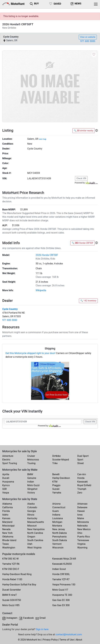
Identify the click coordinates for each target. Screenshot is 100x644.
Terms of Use (67, 640)
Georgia (31, 511)
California (7, 507)
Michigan (57, 522)
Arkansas (82, 504)
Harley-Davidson (61, 478)
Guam (56, 511)
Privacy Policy (50, 640)
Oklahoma (8, 537)
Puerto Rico (84, 537)
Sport (80, 460)
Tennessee (83, 540)
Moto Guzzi (33, 485)
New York (7, 533)
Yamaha (57, 493)
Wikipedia (41, 290)
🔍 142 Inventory (88, 301)
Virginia (81, 544)
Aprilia (6, 474)
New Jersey (59, 529)
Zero (80, 493)
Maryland (7, 522)
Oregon (31, 537)
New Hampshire (36, 529)
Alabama (7, 504)
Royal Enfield (84, 485)
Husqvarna (8, 482)
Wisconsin (58, 548)
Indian (31, 482)
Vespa (6, 493)
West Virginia (34, 548)
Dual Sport (83, 456)
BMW (30, 474)
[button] (96, 131)
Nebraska (82, 526)
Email (43, 618)
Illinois (31, 515)
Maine (81, 518)
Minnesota (83, 522)
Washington (9, 548)
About (79, 640)
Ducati (6, 478)
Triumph (82, 489)
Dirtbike (57, 456)
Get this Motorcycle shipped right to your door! (30, 353)
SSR (4, 489)
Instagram (12, 618)
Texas (5, 544)
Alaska (31, 504)
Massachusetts (36, 522)
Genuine (32, 478)
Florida (6, 511)
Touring (31, 463)
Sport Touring (10, 463)
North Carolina (35, 533)
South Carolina (35, 540)
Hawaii (81, 511)
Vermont (57, 544)
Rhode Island (9, 540)
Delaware (82, 507)
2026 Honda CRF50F (47, 255)
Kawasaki (82, 482)
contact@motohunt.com (69, 634)
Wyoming (82, 548)
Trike (55, 463)
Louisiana (58, 518)
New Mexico (84, 529)
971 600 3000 (88, 41)
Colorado (32, 507)
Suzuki (56, 489)
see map (43, 139)
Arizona (56, 504)
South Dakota (60, 540)
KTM (55, 482)
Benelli (56, 474)
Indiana (56, 515)
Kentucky (32, 518)
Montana (57, 526)
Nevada (6, 529)
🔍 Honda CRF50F (82, 243)
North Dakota (60, 533)
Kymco (6, 485)
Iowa (80, 515)
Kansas (6, 518)
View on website (88, 37)
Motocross (33, 460)
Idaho (5, 515)
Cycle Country (10, 309)
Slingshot (32, 489)
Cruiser (31, 456)
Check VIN (81, 178)
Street (81, 463)
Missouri (32, 526)
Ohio (80, 533)
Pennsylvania (60, 537)
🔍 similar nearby (84, 131)
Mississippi (8, 526)
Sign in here (42, 629)
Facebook (28, 618)
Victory (31, 493)
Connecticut (59, 507)
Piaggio (56, 485)
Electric (6, 460)
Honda (81, 478)
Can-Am (82, 474)
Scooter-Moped (61, 460)
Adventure (8, 456)
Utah (30, 544)
